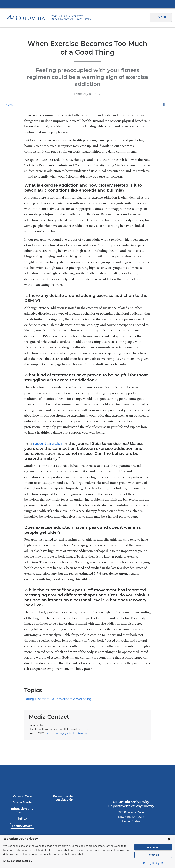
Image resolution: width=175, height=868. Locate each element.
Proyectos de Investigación (63, 781)
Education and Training (22, 794)
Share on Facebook (153, 97)
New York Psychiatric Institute (108, 760)
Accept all (153, 847)
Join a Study (22, 786)
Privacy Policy (153, 863)
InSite (22, 802)
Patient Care (22, 779)
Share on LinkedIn (164, 97)
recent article (46, 436)
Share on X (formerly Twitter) (159, 97)
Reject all (153, 855)
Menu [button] (163, 17)
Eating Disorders (35, 682)
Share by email (169, 97)
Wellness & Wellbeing (71, 682)
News (9, 98)
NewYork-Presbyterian (67, 761)
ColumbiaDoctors (150, 759)
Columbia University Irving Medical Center (87, 4)
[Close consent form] (169, 839)
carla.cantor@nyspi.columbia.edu (65, 716)
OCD (51, 682)
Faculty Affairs (22, 809)
